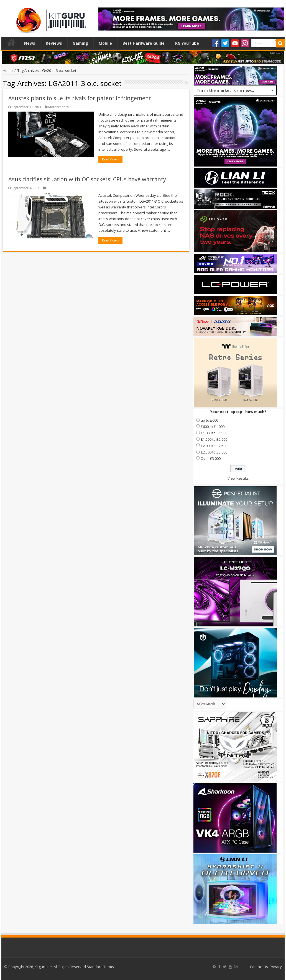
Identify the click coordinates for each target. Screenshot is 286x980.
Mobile (105, 43)
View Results (238, 478)
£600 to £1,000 (213, 427)
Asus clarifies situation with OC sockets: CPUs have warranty (87, 179)
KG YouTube (187, 43)
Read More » (110, 159)
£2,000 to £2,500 (214, 446)
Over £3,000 (211, 458)
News (30, 43)
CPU (50, 188)
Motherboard (58, 107)
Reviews (54, 43)
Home (11, 42)
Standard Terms (100, 967)
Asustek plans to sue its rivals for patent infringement (80, 98)
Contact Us (259, 967)
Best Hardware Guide (144, 43)
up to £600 (209, 420)
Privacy (276, 967)
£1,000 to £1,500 (214, 433)
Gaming (80, 43)
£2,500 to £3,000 (214, 452)
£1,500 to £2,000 (214, 439)
